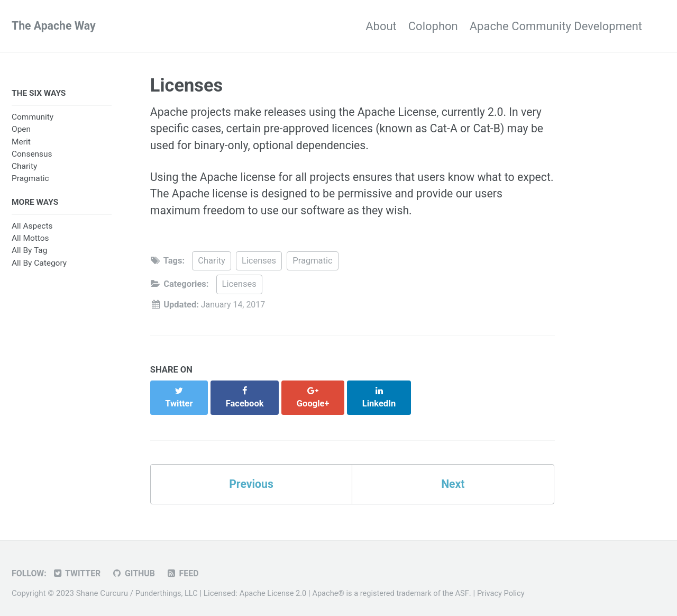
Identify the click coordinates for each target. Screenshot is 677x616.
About (358, 26)
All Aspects (32, 228)
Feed (187, 567)
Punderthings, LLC (168, 587)
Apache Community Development (556, 26)
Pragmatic (30, 179)
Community (33, 118)
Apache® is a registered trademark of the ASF (397, 587)
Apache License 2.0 (276, 587)
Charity (24, 167)
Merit (21, 143)
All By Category (39, 265)
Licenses (259, 265)
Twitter (79, 567)
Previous (251, 477)
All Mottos (30, 240)
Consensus (32, 155)
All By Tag (29, 252)
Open (21, 130)
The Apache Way (55, 26)
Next (453, 477)
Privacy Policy (511, 587)
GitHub (136, 567)
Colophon (422, 26)
